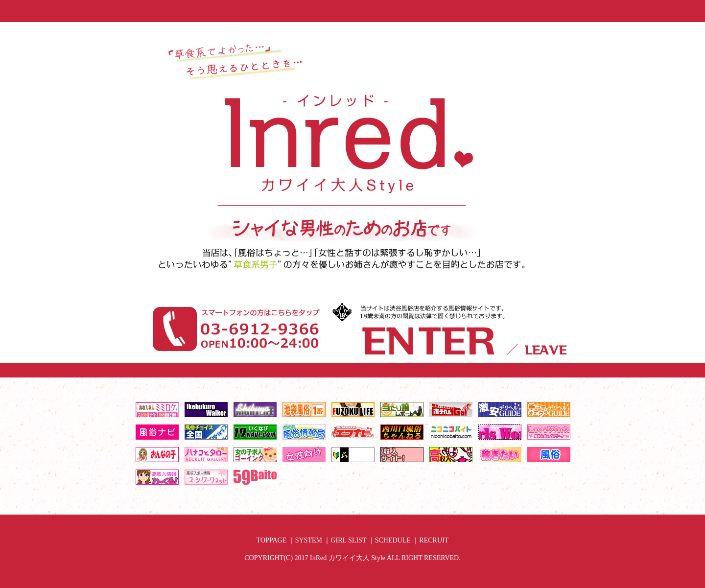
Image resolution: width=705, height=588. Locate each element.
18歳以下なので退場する (545, 368)
